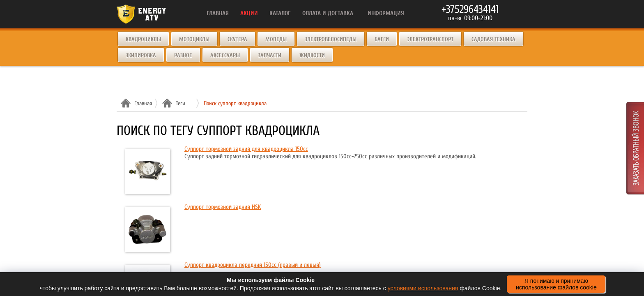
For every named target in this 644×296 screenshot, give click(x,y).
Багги (382, 39)
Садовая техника (493, 39)
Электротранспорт (430, 39)
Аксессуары (225, 55)
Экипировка (141, 55)
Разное (183, 55)
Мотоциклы (194, 39)
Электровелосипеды (331, 39)
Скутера (237, 39)
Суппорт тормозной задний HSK (223, 207)
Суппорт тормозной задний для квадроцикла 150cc (246, 149)
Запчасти (270, 55)
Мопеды (276, 39)
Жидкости (312, 55)
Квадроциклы (143, 39)
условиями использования (423, 288)
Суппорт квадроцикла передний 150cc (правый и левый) (253, 265)
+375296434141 (470, 9)
